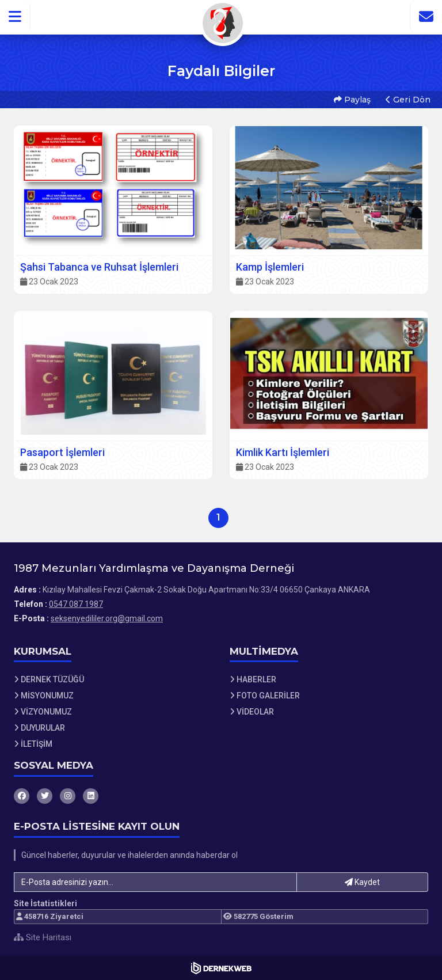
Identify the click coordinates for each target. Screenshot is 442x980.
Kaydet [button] (362, 882)
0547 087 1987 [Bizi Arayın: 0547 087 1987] (76, 604)
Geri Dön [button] (408, 100)
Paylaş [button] (352, 100)
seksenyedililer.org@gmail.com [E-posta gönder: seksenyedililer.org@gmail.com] (107, 618)
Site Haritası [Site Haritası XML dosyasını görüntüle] (43, 937)
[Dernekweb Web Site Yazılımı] (221, 968)
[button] (15, 17)
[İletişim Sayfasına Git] (426, 17)
